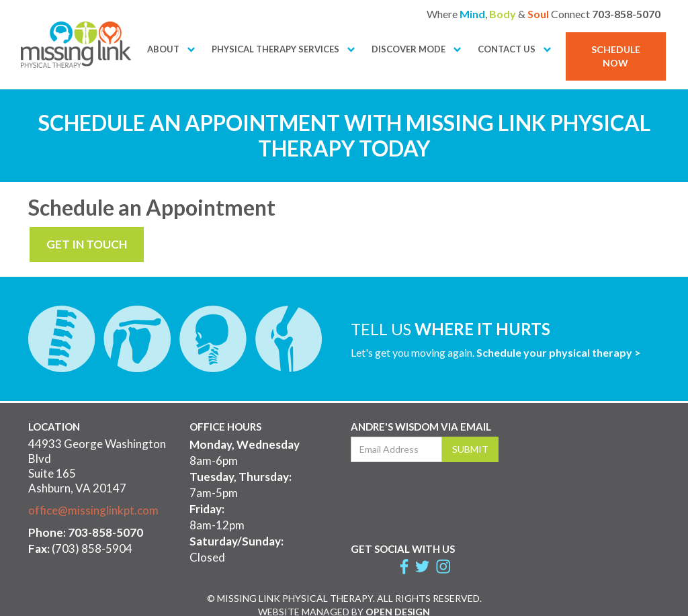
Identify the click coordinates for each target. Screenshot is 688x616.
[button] (163, 50)
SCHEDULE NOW (616, 56)
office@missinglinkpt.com (93, 510)
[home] (76, 45)
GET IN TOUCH (87, 244)
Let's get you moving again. (496, 352)
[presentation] (453, 499)
